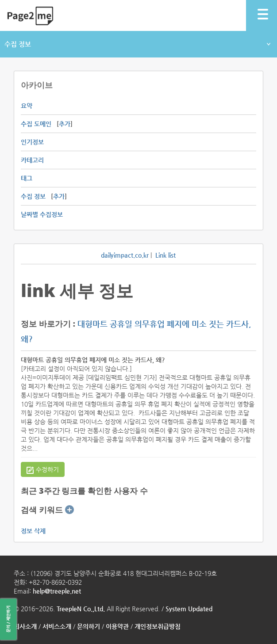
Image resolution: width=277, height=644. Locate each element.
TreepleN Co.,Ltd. (81, 609)
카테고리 (32, 160)
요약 (27, 106)
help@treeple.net (57, 591)
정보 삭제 (33, 531)
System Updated (189, 609)
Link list (165, 255)
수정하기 (43, 470)
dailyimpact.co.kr (125, 255)
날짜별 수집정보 (42, 214)
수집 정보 (137, 44)
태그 (27, 178)
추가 (65, 124)
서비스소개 (57, 626)
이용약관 (117, 626)
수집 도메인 (36, 124)
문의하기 (88, 626)
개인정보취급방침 (158, 626)
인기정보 (32, 142)
